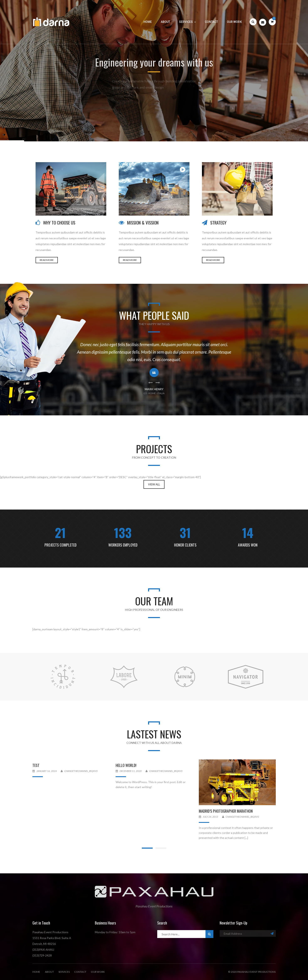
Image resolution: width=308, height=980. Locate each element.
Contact (80, 972)
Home (36, 972)
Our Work (98, 972)
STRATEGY (218, 223)
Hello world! (126, 765)
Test (36, 765)
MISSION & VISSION (143, 223)
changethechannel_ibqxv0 (81, 771)
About (49, 972)
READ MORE (47, 260)
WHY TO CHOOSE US (59, 223)
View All (154, 484)
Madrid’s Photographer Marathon (226, 811)
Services (64, 972)
